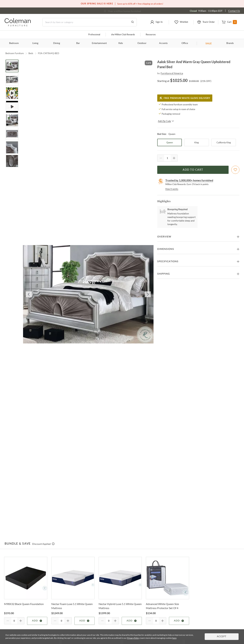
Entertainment (99, 43)
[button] (156, 22)
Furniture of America (172, 73)
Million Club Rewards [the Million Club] (123, 35)
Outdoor (142, 43)
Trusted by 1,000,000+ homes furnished (189, 180)
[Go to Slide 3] (12, 93)
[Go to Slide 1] (12, 66)
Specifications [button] (168, 262)
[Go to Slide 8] (12, 161)
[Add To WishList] (235, 170)
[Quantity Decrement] (161, 158)
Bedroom (14, 43)
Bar (78, 43)
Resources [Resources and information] (151, 35)
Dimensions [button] (166, 249)
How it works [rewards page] (172, 189)
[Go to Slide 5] (12, 120)
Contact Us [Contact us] (234, 11)
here (174, 638)
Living (35, 43)
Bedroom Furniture (15, 53)
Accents (163, 43)
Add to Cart (193, 170)
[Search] (90, 22)
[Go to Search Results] (133, 22)
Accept (222, 637)
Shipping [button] (164, 274)
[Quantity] (167, 158)
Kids (121, 43)
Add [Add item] (37, 621)
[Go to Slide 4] (12, 107)
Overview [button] (164, 237)
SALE (209, 43)
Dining (57, 43)
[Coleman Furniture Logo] (18, 25)
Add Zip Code (166, 121)
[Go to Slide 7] (12, 147)
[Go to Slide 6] (12, 134)
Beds (31, 53)
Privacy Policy (133, 638)
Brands (230, 43)
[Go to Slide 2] (12, 80)
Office (185, 43)
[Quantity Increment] (174, 158)
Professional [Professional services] (94, 35)
